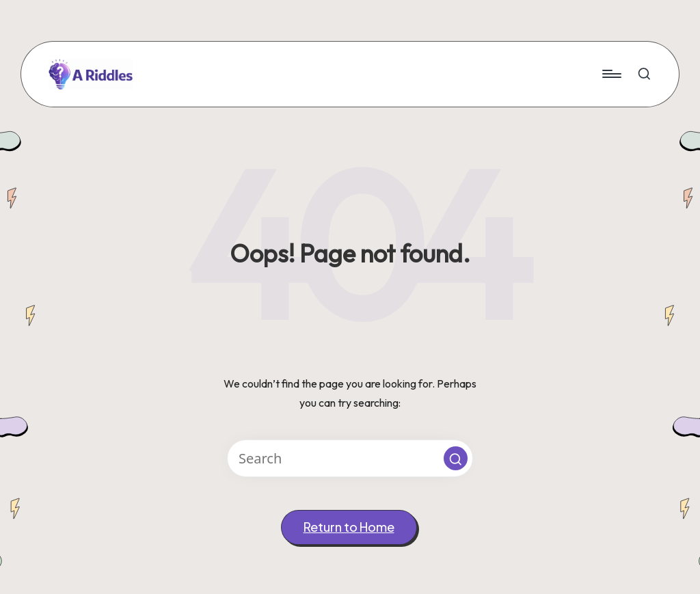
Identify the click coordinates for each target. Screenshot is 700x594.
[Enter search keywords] (350, 458)
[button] (456, 458)
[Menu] (611, 74)
